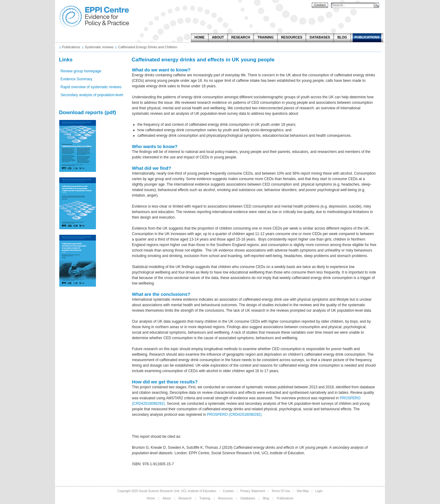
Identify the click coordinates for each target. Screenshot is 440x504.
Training (205, 498)
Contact (320, 5)
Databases (248, 498)
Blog (266, 498)
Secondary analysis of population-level (92, 95)
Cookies (228, 491)
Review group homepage (81, 71)
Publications (285, 498)
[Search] (354, 5)
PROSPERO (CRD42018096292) (234, 415)
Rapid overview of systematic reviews (91, 87)
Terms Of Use (281, 491)
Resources (226, 498)
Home (151, 498)
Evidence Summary (76, 79)
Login (319, 491)
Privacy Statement (253, 491)
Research (185, 498)
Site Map (303, 491)
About (167, 498)
